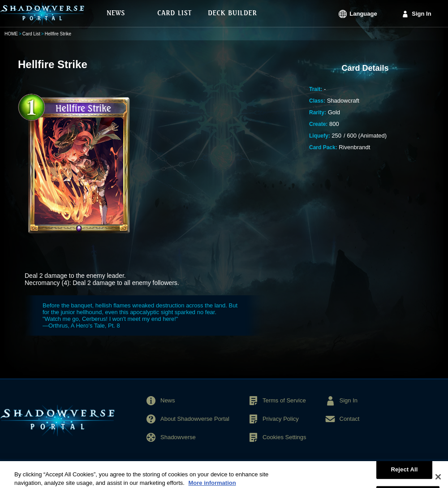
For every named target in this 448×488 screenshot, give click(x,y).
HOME (11, 34)
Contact (350, 419)
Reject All (404, 473)
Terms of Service (284, 400)
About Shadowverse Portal (195, 419)
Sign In (421, 14)
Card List (31, 34)
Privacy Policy (281, 419)
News (168, 400)
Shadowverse (178, 437)
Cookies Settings (284, 437)
